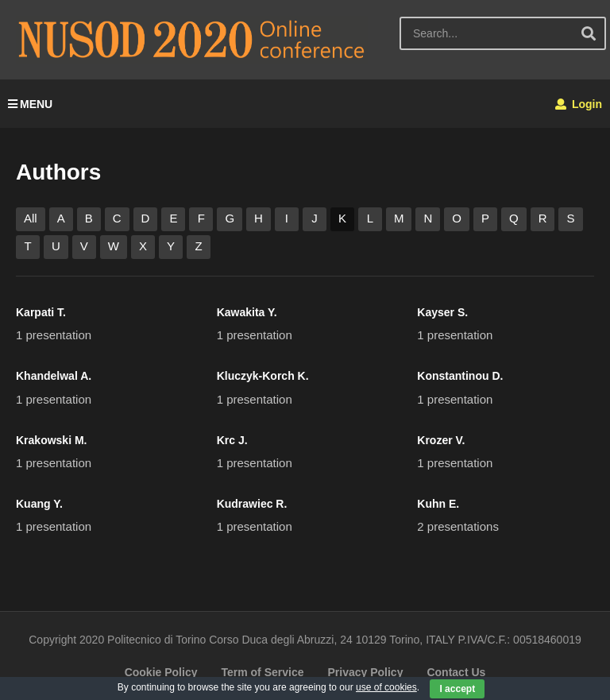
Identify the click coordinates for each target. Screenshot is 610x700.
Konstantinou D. (460, 376)
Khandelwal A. (54, 376)
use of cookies (386, 687)
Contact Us (456, 672)
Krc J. (232, 440)
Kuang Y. (39, 504)
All (31, 218)
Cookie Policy (161, 672)
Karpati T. (41, 312)
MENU (30, 104)
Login (579, 104)
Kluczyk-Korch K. (263, 376)
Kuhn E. (438, 504)
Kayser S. (442, 312)
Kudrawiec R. (252, 504)
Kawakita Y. (247, 312)
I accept (457, 689)
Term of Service (262, 672)
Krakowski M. (51, 440)
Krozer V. (441, 440)
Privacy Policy (365, 672)
